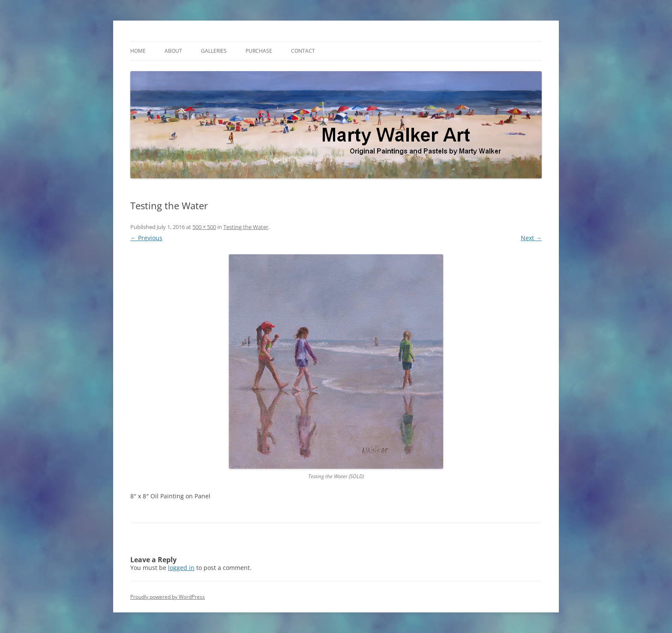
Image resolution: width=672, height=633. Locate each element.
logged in (181, 568)
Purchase (259, 51)
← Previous (146, 238)
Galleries (214, 51)
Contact (303, 51)
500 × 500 (204, 227)
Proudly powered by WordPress (168, 597)
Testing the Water (246, 227)
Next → (531, 238)
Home (138, 51)
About (173, 51)
